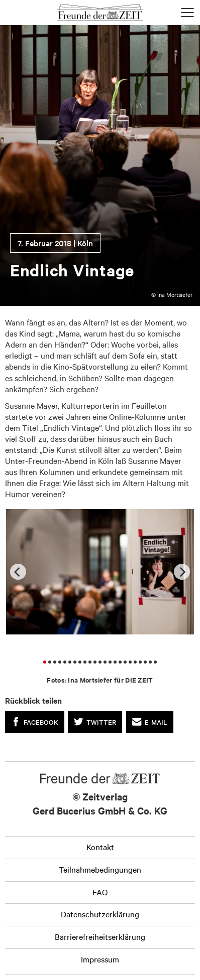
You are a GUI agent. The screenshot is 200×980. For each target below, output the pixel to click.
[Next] (182, 572)
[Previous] (18, 572)
